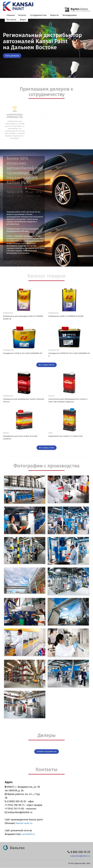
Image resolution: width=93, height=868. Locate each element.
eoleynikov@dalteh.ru (80, 856)
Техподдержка (69, 15)
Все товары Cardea (47, 448)
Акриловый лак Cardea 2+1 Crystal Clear (66, 436)
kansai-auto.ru (24, 823)
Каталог (22, 15)
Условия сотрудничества (47, 752)
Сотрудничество (38, 15)
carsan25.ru (28, 834)
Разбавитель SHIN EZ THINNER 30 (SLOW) (66, 316)
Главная (11, 15)
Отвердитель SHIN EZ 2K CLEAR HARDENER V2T (23, 353)
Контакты (11, 20)
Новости (54, 15)
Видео (23, 20)
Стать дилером (12, 56)
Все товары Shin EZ (46, 365)
